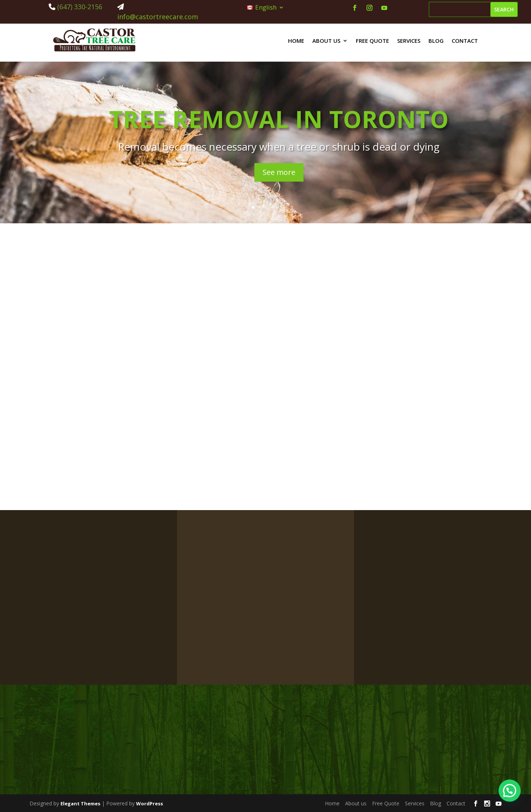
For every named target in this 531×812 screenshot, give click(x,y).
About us (326, 41)
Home (296, 41)
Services (409, 41)
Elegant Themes (80, 804)
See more (279, 172)
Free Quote (372, 41)
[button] (510, 791)
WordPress (150, 804)
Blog (436, 41)
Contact (465, 41)
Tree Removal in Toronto (279, 119)
